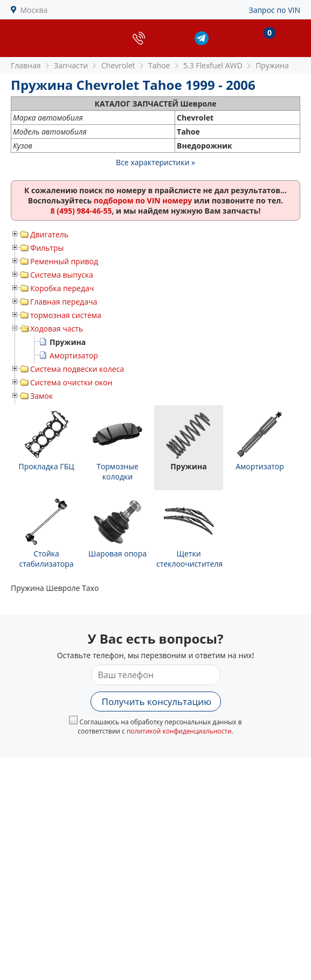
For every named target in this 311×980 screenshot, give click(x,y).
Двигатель (49, 234)
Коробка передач (62, 288)
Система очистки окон (71, 382)
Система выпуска (62, 275)
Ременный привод (64, 261)
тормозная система (66, 315)
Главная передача (64, 302)
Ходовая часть (57, 329)
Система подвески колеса (77, 369)
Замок (42, 396)
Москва (34, 10)
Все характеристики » (155, 162)
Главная (26, 65)
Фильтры (47, 248)
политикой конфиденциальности (179, 731)
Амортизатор (74, 355)
